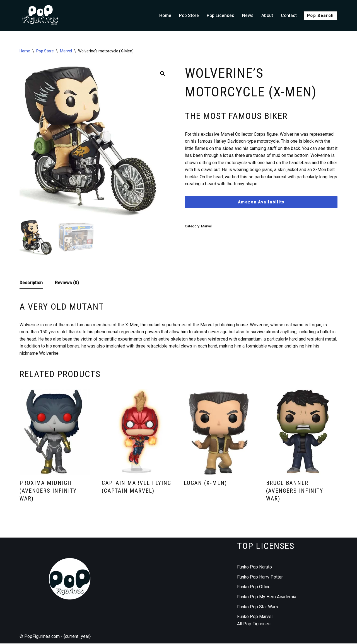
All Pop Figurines (254, 624)
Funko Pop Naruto (255, 568)
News (247, 15)
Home (164, 15)
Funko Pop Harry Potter (260, 578)
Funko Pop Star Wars (258, 607)
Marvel (66, 51)
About (267, 15)
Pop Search (320, 16)
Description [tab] (31, 283)
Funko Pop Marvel (255, 617)
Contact (289, 15)
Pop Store (188, 15)
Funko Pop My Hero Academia (267, 597)
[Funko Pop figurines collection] (40, 15)
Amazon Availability (261, 203)
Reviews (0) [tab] (67, 283)
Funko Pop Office (254, 587)
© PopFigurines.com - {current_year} (55, 637)
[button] (163, 74)
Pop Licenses (220, 15)
